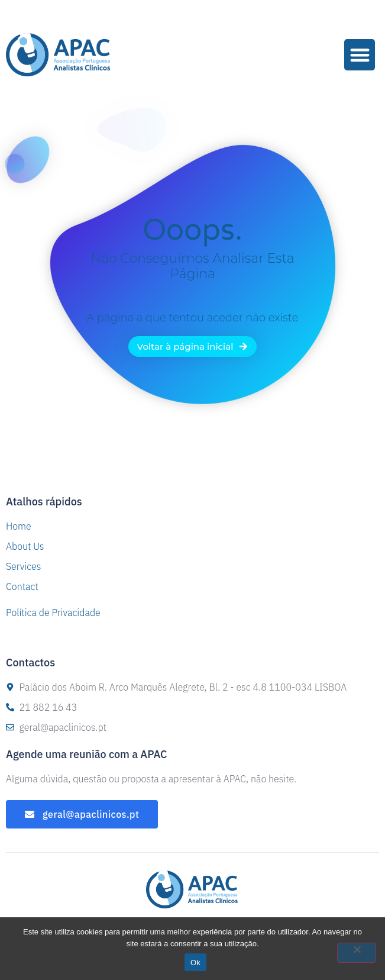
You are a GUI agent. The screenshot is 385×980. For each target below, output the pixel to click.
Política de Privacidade (53, 612)
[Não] (357, 953)
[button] (360, 55)
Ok (195, 963)
